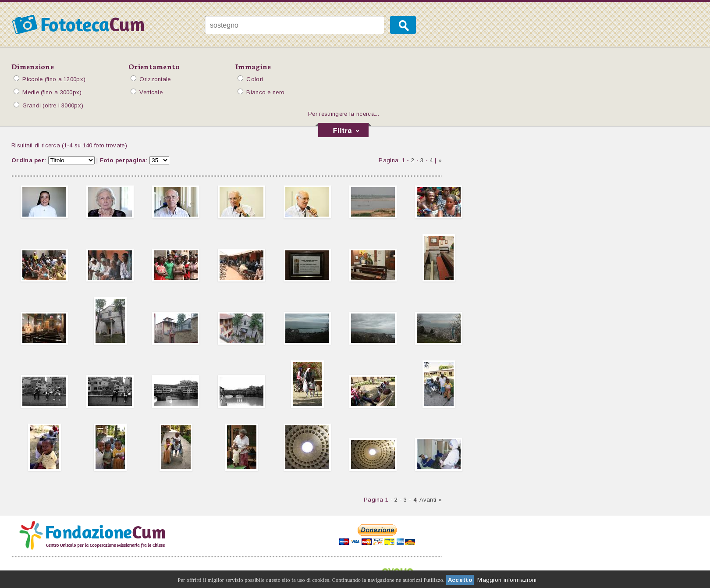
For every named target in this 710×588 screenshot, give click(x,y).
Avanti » (431, 500)
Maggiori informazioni (507, 580)
